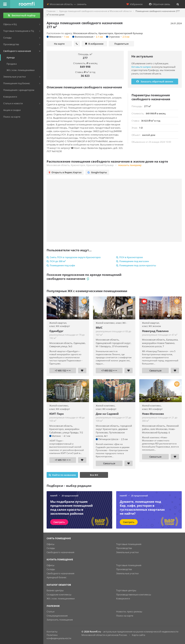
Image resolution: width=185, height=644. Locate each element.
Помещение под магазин (133, 261)
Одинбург (56, 331)
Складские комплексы (59, 595)
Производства (124, 548)
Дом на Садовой (107, 414)
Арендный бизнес (57, 577)
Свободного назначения (60, 552)
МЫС (99, 328)
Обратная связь (160, 4)
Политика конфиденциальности (59, 637)
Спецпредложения (57, 616)
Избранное (135, 4)
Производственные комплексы (134, 595)
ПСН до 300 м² (56, 261)
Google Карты (97, 172)
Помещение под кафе (61, 265)
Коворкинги (123, 598)
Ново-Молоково (153, 414)
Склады (51, 548)
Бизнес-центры (55, 590)
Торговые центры (126, 590)
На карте (59, 44)
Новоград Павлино (155, 331)
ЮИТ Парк (57, 414)
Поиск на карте (125, 616)
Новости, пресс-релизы (129, 611)
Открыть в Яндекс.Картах (65, 172)
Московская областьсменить (67, 4)
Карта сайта (138, 635)
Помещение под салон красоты (136, 265)
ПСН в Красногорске (129, 257)
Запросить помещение (60, 620)
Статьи (50, 611)
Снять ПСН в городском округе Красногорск (74, 257)
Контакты (52, 632)
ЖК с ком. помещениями (61, 598)
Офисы (50, 544)
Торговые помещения (129, 544)
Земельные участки (127, 552)
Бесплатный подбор (22, 15)
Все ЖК (94, 475)
